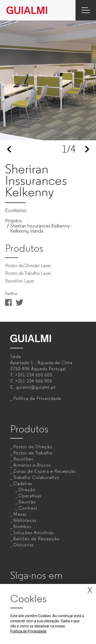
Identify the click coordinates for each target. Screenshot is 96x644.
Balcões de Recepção (36, 539)
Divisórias (24, 545)
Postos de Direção (33, 447)
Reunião (27, 502)
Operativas (30, 496)
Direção (27, 490)
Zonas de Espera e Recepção (45, 471)
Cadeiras (23, 484)
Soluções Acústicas (34, 533)
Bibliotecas (25, 520)
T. (31, 375)
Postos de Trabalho (33, 453)
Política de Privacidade (37, 398)
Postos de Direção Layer (28, 266)
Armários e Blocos (32, 465)
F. (31, 381)
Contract (28, 508)
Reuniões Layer (20, 281)
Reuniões (23, 459)
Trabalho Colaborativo (36, 477)
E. (33, 387)
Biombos (22, 526)
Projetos (14, 221)
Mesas (20, 514)
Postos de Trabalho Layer (28, 273)
